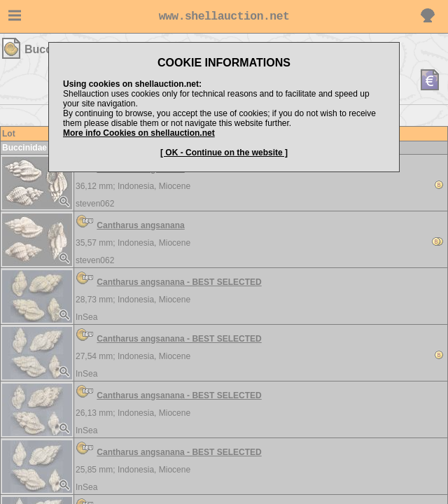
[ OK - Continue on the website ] (224, 153)
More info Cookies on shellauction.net (139, 133)
